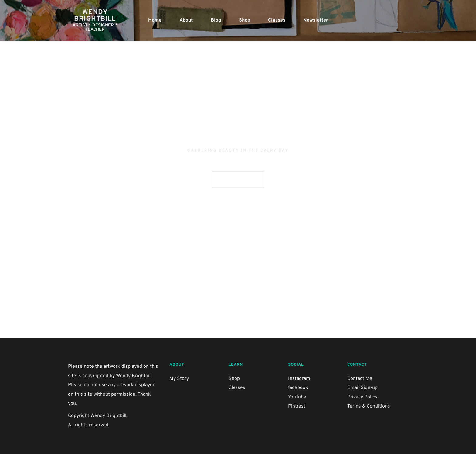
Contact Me (360, 379)
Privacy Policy (362, 397)
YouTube (297, 397)
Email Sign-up (362, 388)
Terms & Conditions (369, 406)
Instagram (299, 379)
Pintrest (297, 406)
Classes (237, 388)
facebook (298, 388)
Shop (234, 379)
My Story (179, 379)
